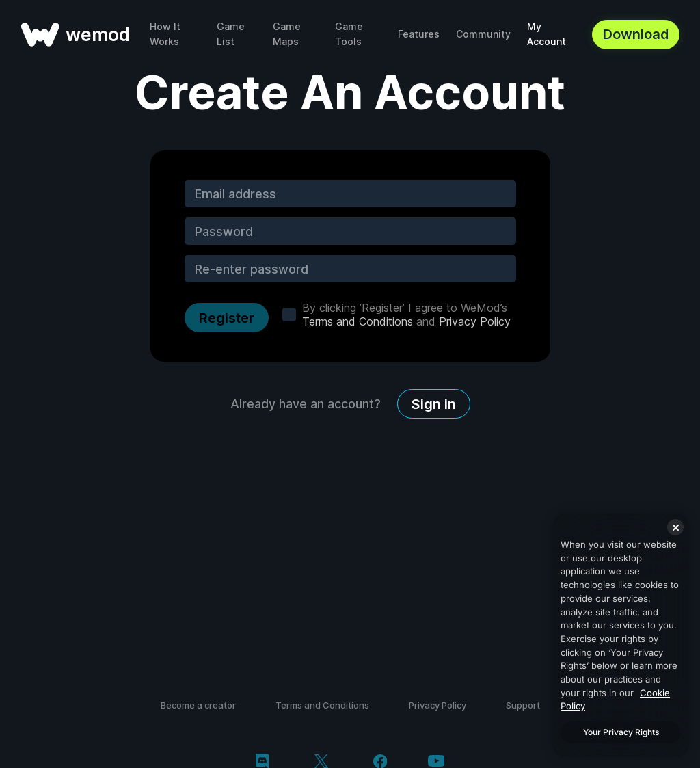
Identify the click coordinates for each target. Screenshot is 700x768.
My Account (547, 34)
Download (636, 34)
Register (227, 318)
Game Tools (349, 34)
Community (483, 34)
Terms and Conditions (358, 321)
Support (523, 705)
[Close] (675, 527)
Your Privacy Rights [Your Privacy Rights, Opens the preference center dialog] (621, 732)
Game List (231, 34)
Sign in (434, 404)
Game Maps (287, 34)
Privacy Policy (475, 321)
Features (419, 34)
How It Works (165, 34)
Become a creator (198, 705)
